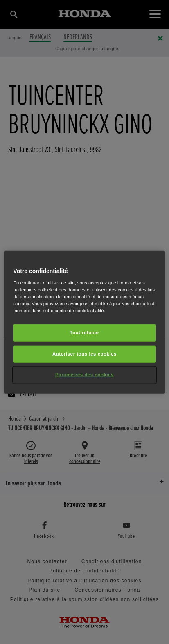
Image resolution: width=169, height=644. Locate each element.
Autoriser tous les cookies (84, 353)
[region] (84, 322)
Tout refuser (84, 333)
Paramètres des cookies (84, 374)
